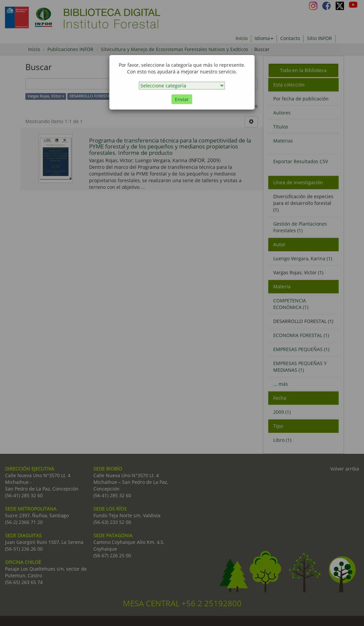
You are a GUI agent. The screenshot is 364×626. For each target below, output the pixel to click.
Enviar (182, 99)
